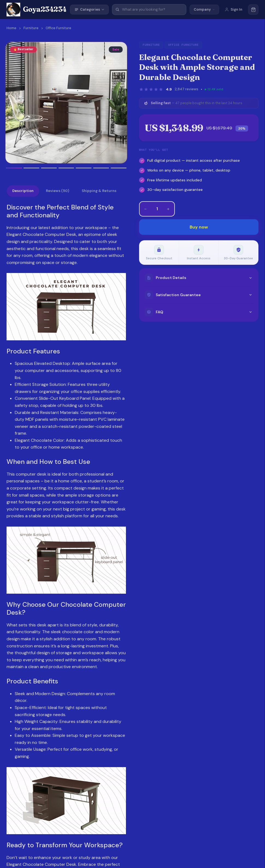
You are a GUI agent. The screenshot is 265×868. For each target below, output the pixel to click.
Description (23, 191)
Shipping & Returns (99, 191)
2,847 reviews (186, 89)
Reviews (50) (58, 191)
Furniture (31, 28)
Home (11, 28)
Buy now (199, 227)
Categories (89, 9)
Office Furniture (58, 28)
